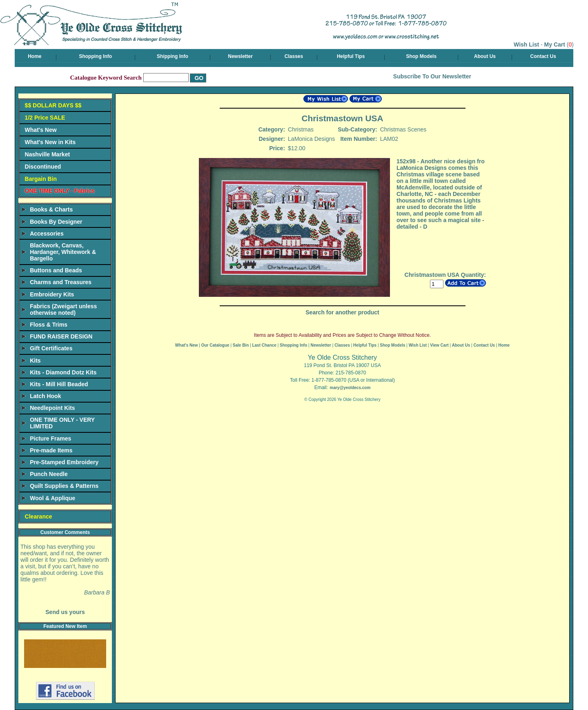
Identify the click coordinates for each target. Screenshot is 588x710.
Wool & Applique (52, 498)
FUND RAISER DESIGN (61, 336)
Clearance (39, 516)
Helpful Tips (351, 56)
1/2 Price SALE (45, 118)
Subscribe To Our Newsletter (432, 76)
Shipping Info (173, 56)
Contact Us (543, 56)
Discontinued (43, 167)
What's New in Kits (50, 142)
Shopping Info (95, 56)
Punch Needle (49, 474)
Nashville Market (48, 154)
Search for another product (342, 312)
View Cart (439, 345)
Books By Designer (56, 222)
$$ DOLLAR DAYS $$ (53, 105)
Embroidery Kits (52, 294)
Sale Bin (241, 345)
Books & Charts (51, 209)
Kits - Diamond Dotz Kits (63, 372)
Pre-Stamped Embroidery (64, 462)
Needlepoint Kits (52, 408)
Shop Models (421, 56)
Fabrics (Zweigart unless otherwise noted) (63, 309)
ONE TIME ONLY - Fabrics (60, 191)
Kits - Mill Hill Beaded (59, 384)
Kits (35, 361)
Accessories (47, 234)
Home (35, 56)
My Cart (555, 45)
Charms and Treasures (61, 282)
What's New (41, 130)
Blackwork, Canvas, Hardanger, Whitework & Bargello (63, 252)
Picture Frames (50, 438)
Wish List (526, 45)
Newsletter (240, 56)
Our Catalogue (215, 345)
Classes (294, 56)
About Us (485, 56)
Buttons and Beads (56, 270)
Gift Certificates (51, 348)
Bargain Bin (41, 179)
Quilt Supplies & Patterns (64, 486)
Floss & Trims (49, 325)
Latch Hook (45, 396)
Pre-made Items (51, 450)
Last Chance (264, 345)
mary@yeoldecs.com (350, 388)
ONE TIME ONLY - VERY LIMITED (62, 423)
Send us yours (65, 612)
